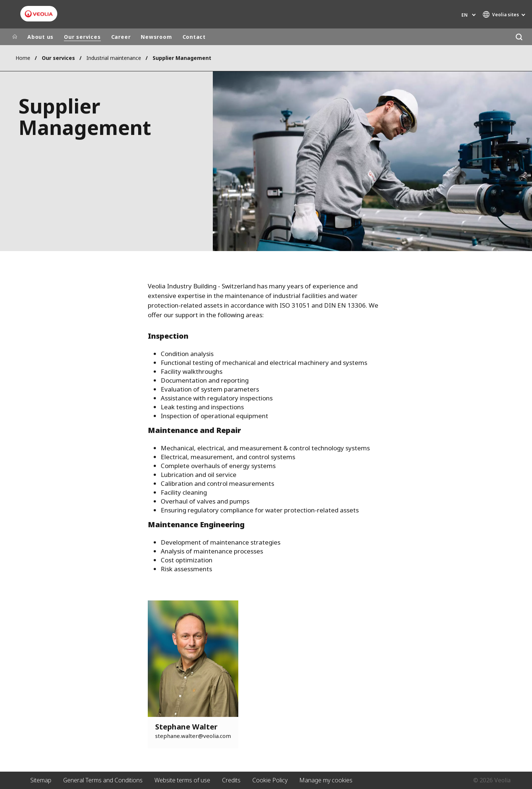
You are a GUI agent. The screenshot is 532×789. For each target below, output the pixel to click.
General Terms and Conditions (103, 780)
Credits (231, 780)
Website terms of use (182, 780)
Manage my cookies (326, 780)
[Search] (519, 37)
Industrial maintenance (114, 58)
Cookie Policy (270, 780)
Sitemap (41, 780)
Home (23, 58)
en (465, 15)
